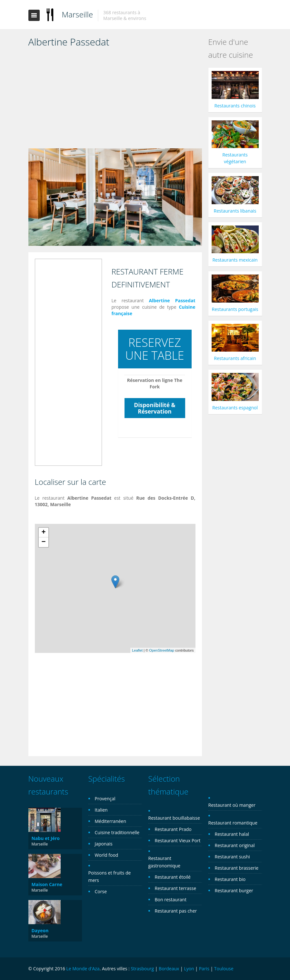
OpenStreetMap (162, 650)
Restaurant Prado (173, 829)
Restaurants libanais (235, 211)
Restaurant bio (230, 879)
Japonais (104, 844)
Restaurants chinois (235, 106)
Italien (101, 810)
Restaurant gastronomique (165, 862)
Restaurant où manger (232, 805)
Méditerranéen (111, 821)
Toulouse (224, 969)
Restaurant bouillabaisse (174, 818)
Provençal (105, 799)
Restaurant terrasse (176, 888)
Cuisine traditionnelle (117, 832)
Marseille (78, 14)
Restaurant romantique (233, 823)
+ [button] (43, 533)
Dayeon (40, 930)
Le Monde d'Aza (83, 969)
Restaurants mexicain (235, 260)
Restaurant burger (234, 890)
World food (107, 855)
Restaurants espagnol (235, 408)
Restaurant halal (232, 834)
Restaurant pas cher (176, 911)
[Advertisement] (115, 100)
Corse (101, 891)
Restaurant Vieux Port (178, 840)
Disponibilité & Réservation (155, 408)
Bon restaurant (171, 900)
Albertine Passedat (172, 300)
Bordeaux (169, 969)
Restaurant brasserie (237, 868)
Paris (204, 969)
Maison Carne (47, 884)
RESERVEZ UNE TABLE (155, 349)
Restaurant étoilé (173, 877)
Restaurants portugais (235, 309)
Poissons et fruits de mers (110, 876)
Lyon (189, 969)
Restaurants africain (235, 358)
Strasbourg (142, 969)
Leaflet (137, 650)
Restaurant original (235, 845)
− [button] (43, 542)
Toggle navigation (34, 15)
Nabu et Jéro (46, 838)
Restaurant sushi (232, 857)
